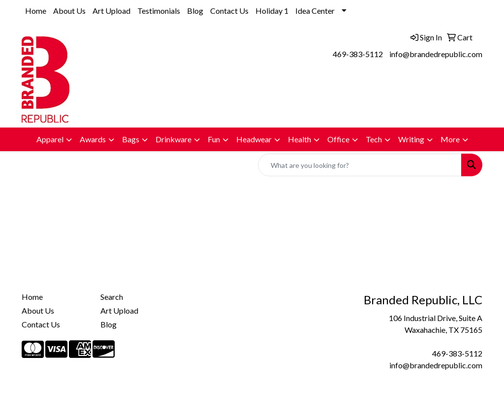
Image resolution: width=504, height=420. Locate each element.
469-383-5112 (358, 54)
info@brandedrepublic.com (436, 54)
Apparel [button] (50, 139)
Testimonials (159, 11)
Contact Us (229, 11)
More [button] (450, 139)
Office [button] (338, 139)
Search (112, 297)
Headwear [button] (254, 139)
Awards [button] (93, 139)
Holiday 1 (272, 11)
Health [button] (299, 139)
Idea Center (315, 11)
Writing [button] (411, 139)
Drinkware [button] (173, 139)
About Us (69, 11)
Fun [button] (214, 139)
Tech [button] (374, 139)
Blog (195, 11)
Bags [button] (131, 139)
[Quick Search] (360, 165)
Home (36, 11)
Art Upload (111, 11)
